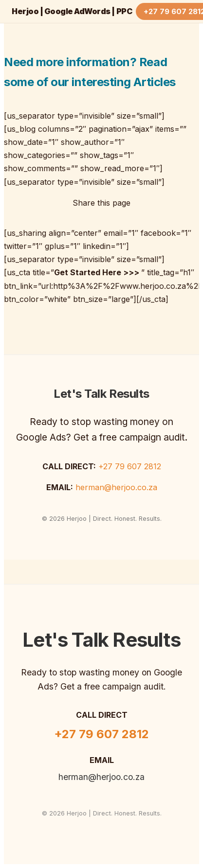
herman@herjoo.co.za (116, 487)
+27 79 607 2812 (130, 466)
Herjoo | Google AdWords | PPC (72, 11)
